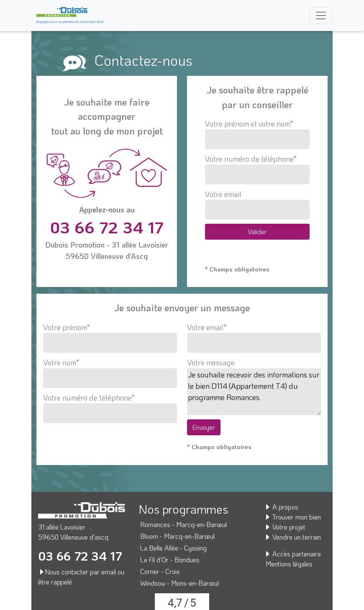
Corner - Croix (160, 571)
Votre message (211, 362)
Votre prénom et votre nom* (257, 134)
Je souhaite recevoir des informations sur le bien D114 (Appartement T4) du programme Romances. (254, 392)
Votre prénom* (110, 335)
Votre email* (254, 335)
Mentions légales (289, 564)
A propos (281, 507)
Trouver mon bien (292, 517)
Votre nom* (110, 370)
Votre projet (285, 527)
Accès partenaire (292, 554)
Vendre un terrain (292, 537)
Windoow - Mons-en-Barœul (179, 583)
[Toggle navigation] (321, 16)
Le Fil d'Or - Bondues (170, 560)
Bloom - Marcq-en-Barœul (177, 536)
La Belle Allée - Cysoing (173, 548)
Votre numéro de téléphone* (257, 169)
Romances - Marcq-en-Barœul (183, 524)
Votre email (257, 204)
